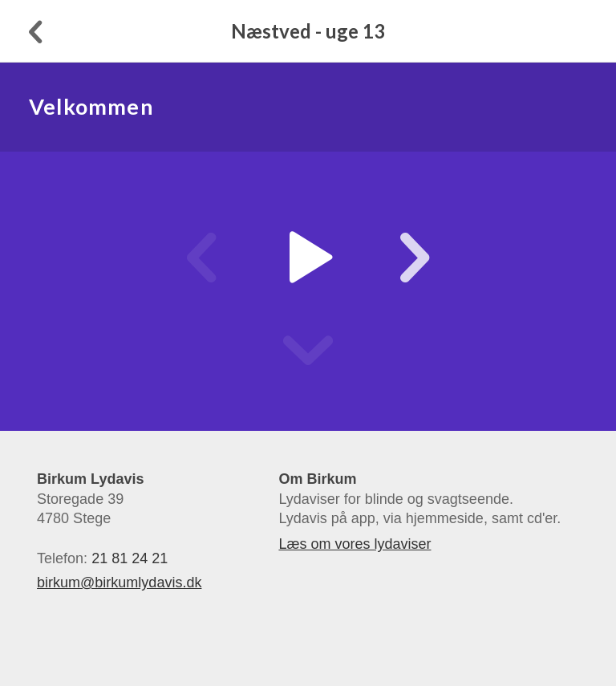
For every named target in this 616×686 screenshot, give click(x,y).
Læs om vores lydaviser (355, 544)
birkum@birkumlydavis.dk (119, 582)
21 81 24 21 (130, 558)
